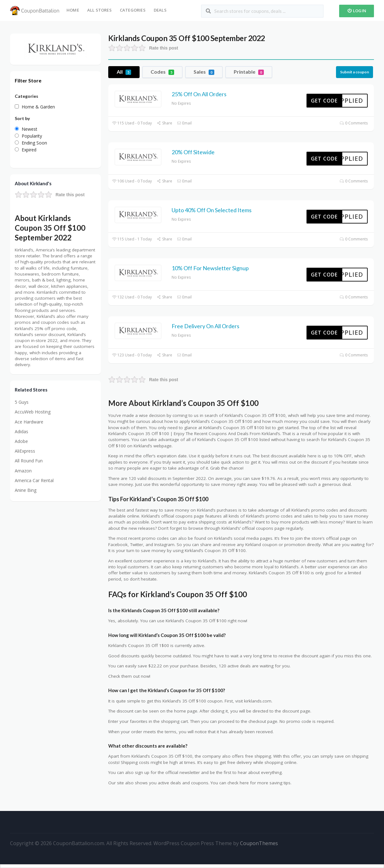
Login (357, 11)
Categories (133, 10)
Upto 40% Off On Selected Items (212, 210)
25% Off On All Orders (199, 94)
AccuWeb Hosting (33, 412)
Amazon (23, 471)
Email (184, 123)
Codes (162, 72)
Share (164, 123)
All (124, 72)
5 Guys (22, 402)
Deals (160, 10)
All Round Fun (29, 461)
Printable (249, 72)
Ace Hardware (29, 422)
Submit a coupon (355, 72)
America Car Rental (34, 480)
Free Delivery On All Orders (205, 326)
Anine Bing (26, 490)
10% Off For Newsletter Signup (210, 268)
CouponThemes (259, 843)
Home (73, 10)
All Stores (99, 10)
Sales (204, 72)
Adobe (21, 441)
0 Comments (354, 123)
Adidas (21, 431)
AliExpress (25, 451)
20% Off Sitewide (193, 152)
